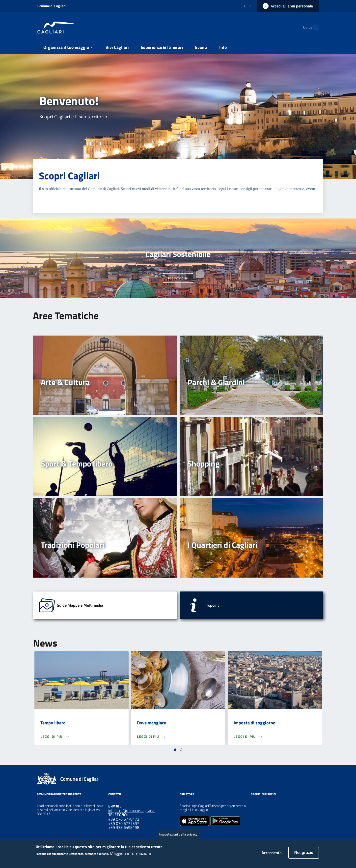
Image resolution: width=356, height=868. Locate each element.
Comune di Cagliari (52, 6)
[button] (175, 750)
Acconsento (272, 854)
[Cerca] (313, 28)
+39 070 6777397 (124, 823)
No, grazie (304, 854)
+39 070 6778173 (124, 819)
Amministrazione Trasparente (59, 794)
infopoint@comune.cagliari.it (132, 810)
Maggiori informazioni (130, 855)
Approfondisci (178, 278)
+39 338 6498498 (124, 827)
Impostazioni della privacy (178, 836)
